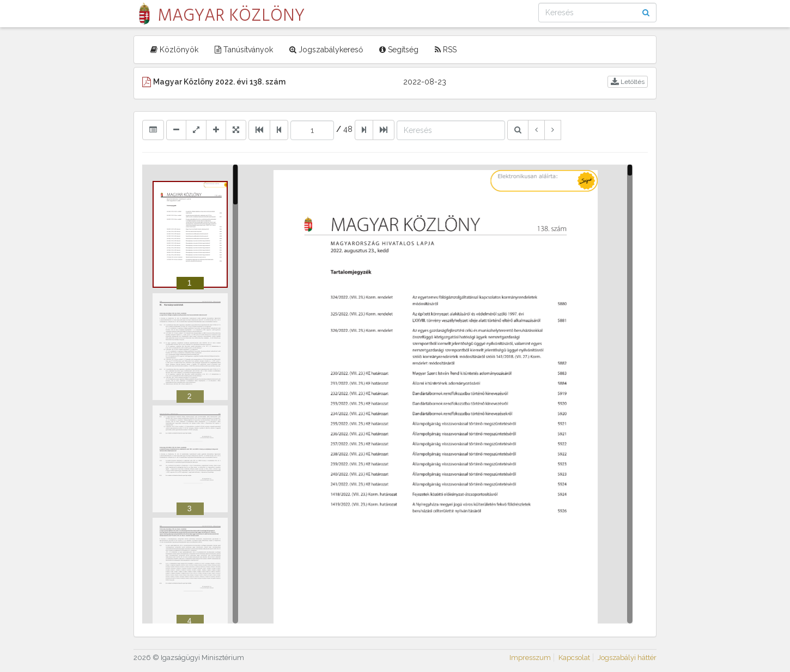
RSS (446, 50)
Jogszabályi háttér (627, 658)
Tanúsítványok (244, 50)
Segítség (399, 50)
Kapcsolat (574, 658)
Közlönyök (174, 50)
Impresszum (530, 658)
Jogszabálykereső (326, 50)
